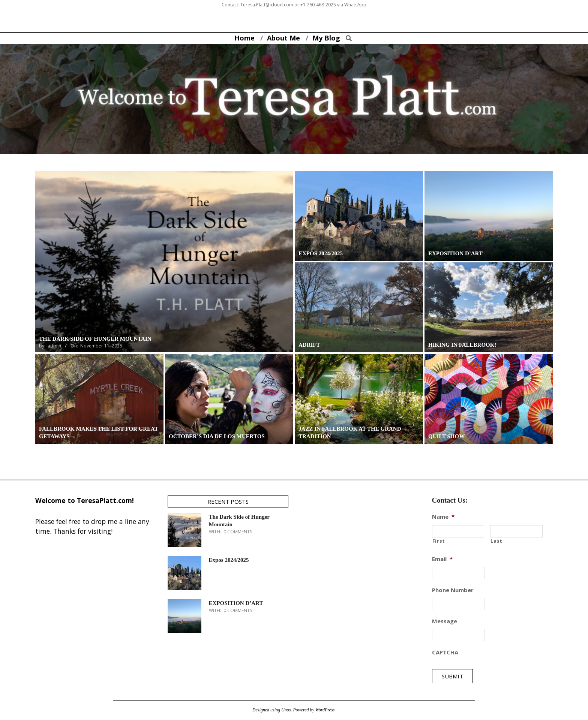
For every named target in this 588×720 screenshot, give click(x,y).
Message (445, 621)
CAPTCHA (445, 652)
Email (442, 559)
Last (496, 541)
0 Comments (238, 532)
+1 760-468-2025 (318, 5)
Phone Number (453, 590)
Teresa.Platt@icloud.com (267, 5)
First (439, 541)
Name (443, 517)
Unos (286, 710)
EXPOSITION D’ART (236, 603)
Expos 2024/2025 (229, 560)
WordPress (325, 710)
